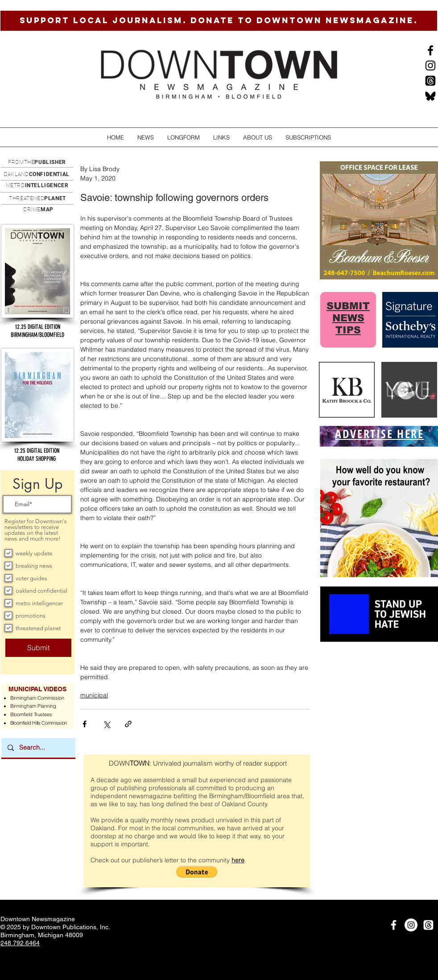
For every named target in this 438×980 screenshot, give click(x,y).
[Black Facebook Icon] (430, 50)
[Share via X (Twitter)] (106, 724)
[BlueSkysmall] (430, 96)
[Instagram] (430, 66)
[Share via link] (128, 724)
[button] (146, 137)
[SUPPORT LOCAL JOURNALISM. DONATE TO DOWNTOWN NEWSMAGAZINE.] (219, 21)
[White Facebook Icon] (394, 925)
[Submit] (38, 648)
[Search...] (38, 748)
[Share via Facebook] (85, 724)
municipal (94, 695)
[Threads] (430, 81)
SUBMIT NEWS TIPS (348, 318)
